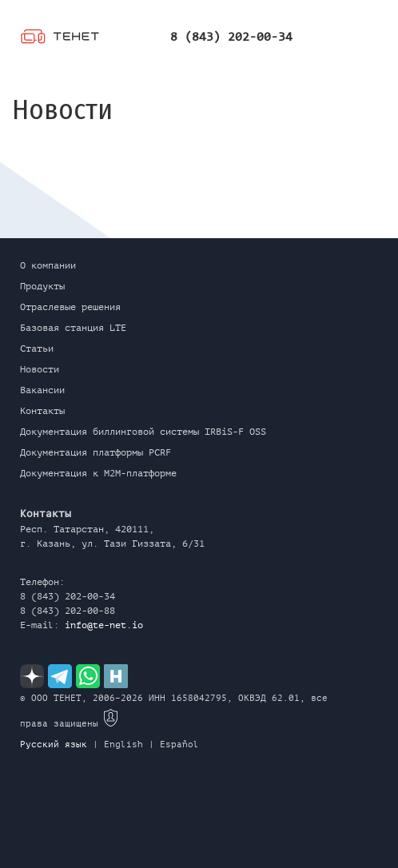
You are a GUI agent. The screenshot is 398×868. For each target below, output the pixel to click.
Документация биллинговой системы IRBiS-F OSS (143, 432)
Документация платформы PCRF (96, 452)
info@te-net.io (104, 625)
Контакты (42, 411)
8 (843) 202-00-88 (68, 611)
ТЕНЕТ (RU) (60, 38)
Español (179, 745)
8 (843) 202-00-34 (231, 38)
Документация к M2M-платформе (98, 473)
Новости (40, 369)
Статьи (37, 348)
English (123, 745)
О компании (48, 265)
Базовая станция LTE (73, 328)
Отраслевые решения (70, 307)
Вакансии (42, 390)
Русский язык (54, 745)
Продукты (42, 286)
